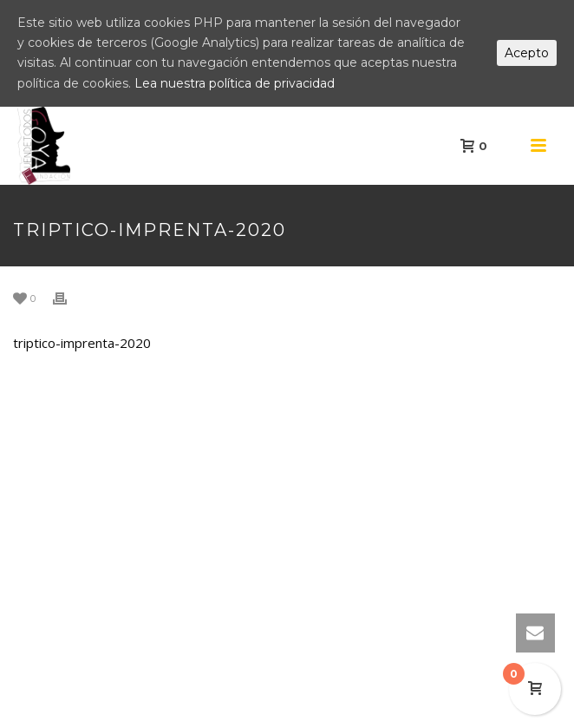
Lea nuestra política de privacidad (235, 83)
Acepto (527, 53)
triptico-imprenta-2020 (82, 343)
